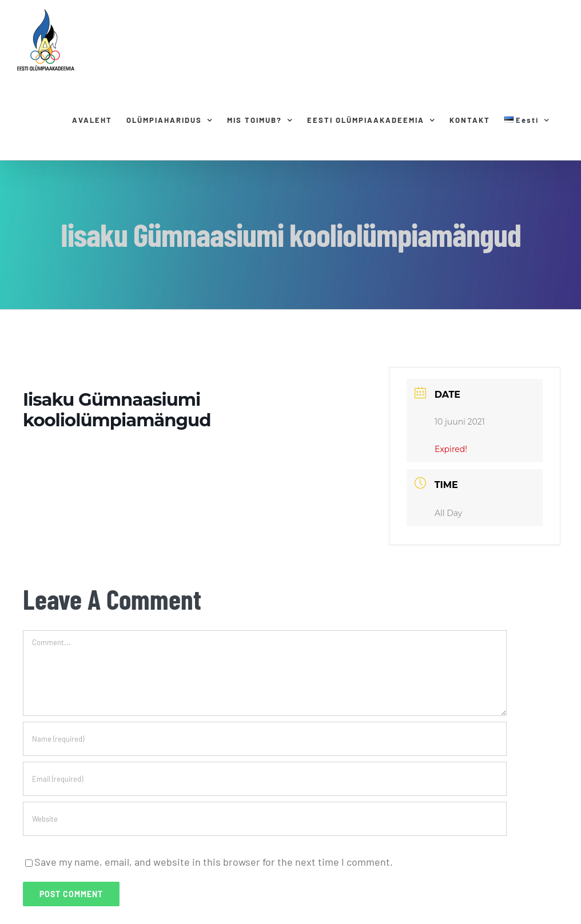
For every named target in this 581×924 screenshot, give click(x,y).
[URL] (265, 819)
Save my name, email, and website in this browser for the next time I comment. (214, 862)
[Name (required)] (265, 739)
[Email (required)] (265, 779)
